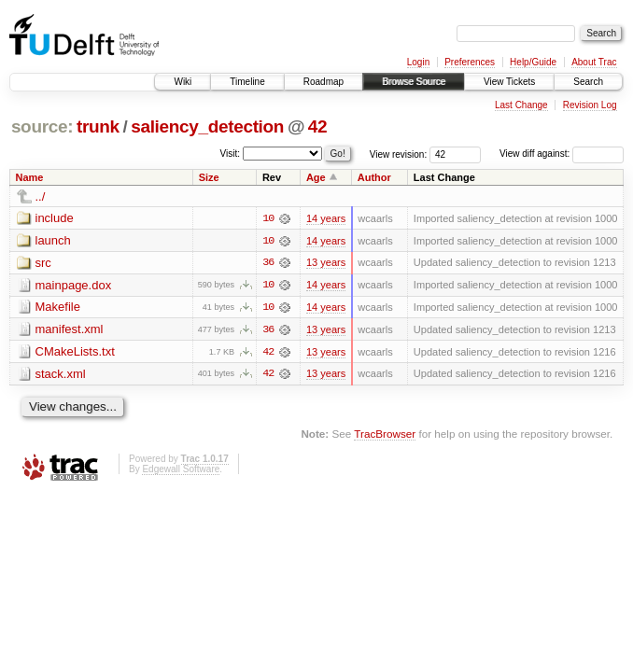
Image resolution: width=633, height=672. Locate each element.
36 (268, 263)
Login (418, 62)
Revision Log (590, 105)
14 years (326, 218)
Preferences (470, 62)
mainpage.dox (74, 285)
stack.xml (61, 375)
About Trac (594, 62)
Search (588, 82)
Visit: (231, 153)
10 (268, 218)
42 (317, 126)
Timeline (247, 82)
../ (41, 196)
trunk (98, 126)
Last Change (521, 105)
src (43, 263)
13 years (326, 263)
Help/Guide (533, 62)
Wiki (183, 82)
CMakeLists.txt (75, 352)
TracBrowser (385, 435)
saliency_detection (207, 126)
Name (30, 177)
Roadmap (324, 82)
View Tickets (509, 82)
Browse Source (414, 82)
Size (209, 177)
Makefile (58, 308)
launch (53, 240)
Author (374, 177)
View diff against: (562, 154)
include (55, 218)
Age (316, 177)
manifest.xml (70, 330)
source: (42, 126)
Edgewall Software (181, 470)
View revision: (399, 154)
